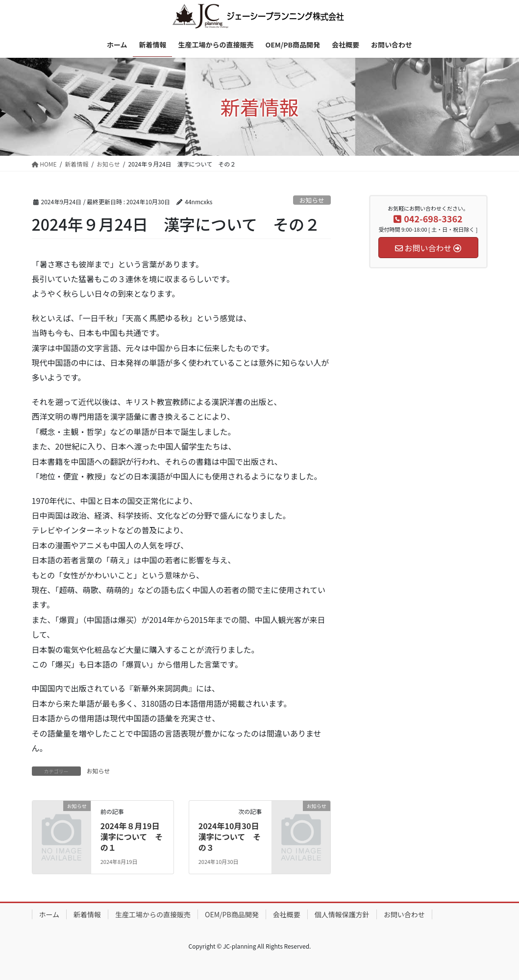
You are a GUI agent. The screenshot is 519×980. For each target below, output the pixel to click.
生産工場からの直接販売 (153, 914)
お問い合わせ (404, 914)
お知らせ (312, 200)
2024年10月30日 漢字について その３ (233, 837)
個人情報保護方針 (342, 914)
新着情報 (87, 914)
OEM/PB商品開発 (232, 914)
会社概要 (287, 914)
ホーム (49, 914)
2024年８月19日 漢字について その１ (134, 837)
